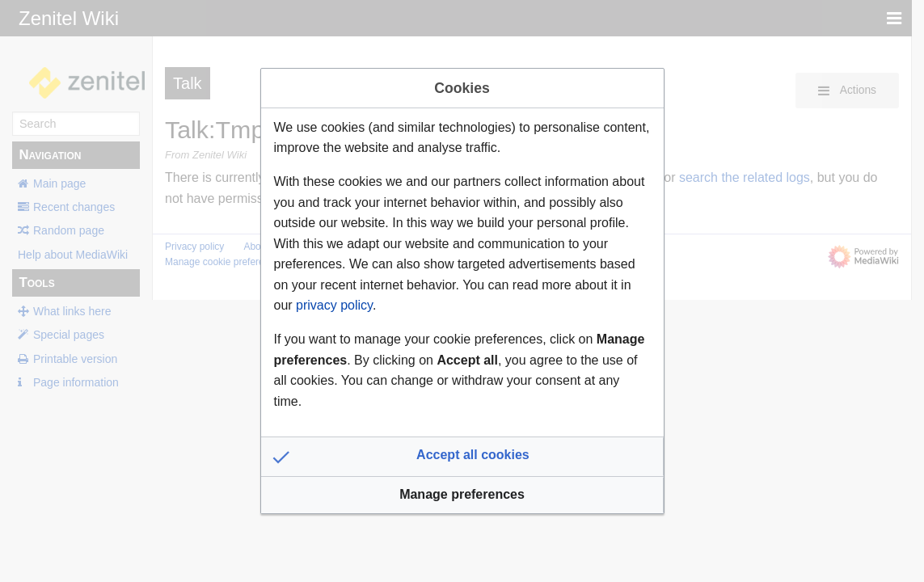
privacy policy (334, 305)
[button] (462, 457)
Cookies (462, 88)
